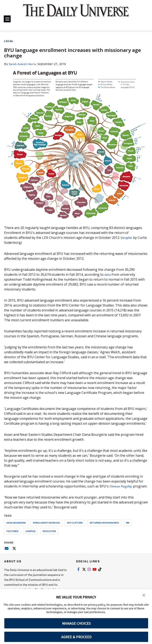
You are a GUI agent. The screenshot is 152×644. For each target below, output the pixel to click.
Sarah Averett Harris (23, 64)
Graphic (128, 238)
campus (31, 536)
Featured (12, 536)
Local (9, 41)
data (108, 275)
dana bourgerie (16, 528)
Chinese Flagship (123, 486)
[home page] (76, 13)
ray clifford (75, 528)
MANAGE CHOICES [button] (76, 623)
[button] (144, 595)
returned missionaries (104, 528)
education (49, 536)
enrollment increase (46, 528)
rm (128, 528)
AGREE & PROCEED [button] (76, 637)
